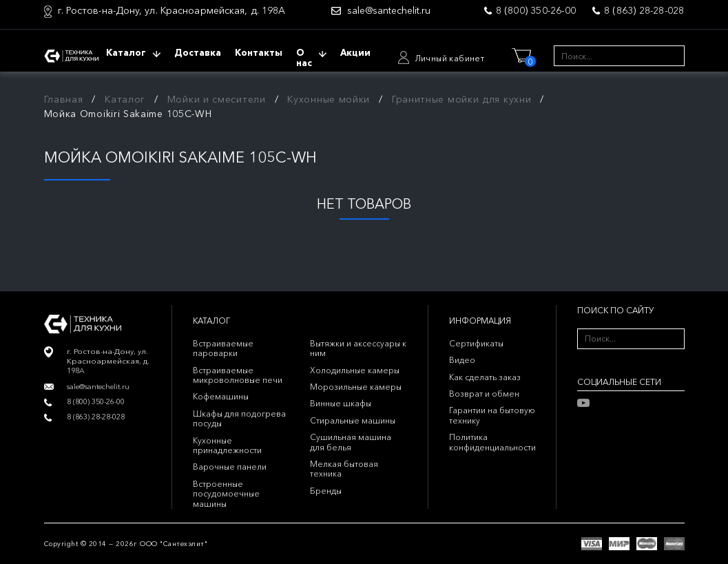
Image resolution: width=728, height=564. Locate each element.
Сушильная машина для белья (351, 442)
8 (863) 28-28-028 (644, 10)
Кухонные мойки (329, 99)
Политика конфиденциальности (492, 442)
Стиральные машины (353, 420)
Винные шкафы (341, 403)
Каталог (125, 99)
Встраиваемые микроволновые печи (238, 375)
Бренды (326, 491)
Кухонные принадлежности (227, 445)
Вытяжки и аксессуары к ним (358, 348)
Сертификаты (476, 343)
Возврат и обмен (484, 394)
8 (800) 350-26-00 (536, 10)
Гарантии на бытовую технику (492, 415)
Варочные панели (230, 467)
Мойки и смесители (217, 99)
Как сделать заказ (485, 377)
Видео (462, 360)
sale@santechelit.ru (389, 11)
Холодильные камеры (355, 370)
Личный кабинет (450, 58)
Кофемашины (221, 396)
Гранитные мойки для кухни (462, 99)
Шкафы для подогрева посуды (239, 418)
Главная (64, 99)
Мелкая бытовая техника (344, 469)
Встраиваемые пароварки (223, 348)
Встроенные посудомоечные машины (226, 494)
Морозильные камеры (356, 387)
